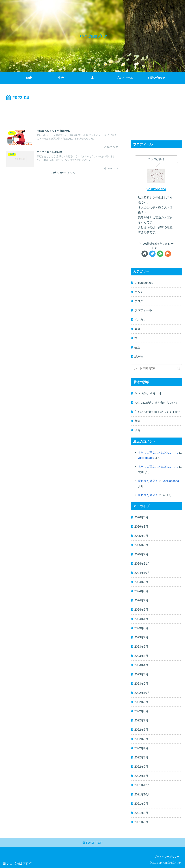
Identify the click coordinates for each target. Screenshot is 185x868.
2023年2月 (141, 684)
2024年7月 (141, 600)
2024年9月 (141, 582)
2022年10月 (142, 693)
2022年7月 (141, 720)
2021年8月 (141, 813)
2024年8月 (141, 591)
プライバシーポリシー (167, 857)
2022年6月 (141, 730)
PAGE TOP (92, 843)
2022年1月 (141, 776)
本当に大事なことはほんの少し (158, 453)
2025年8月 (141, 545)
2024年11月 (142, 564)
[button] (178, 368)
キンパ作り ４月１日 (148, 393)
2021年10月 (142, 794)
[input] (156, 368)
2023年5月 (141, 656)
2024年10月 (142, 573)
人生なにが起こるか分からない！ (156, 403)
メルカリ (140, 319)
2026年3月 (141, 527)
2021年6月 (141, 822)
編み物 (139, 356)
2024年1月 (141, 619)
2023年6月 (141, 647)
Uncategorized (144, 283)
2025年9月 (141, 536)
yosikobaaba (156, 189)
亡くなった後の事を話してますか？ (158, 412)
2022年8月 (141, 711)
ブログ (139, 301)
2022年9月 (141, 702)
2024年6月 (141, 610)
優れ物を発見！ (148, 481)
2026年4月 (141, 517)
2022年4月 (141, 748)
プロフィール (143, 310)
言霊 (137, 421)
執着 (137, 430)
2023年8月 (141, 628)
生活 (137, 347)
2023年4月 (141, 665)
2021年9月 (141, 804)
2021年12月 (142, 785)
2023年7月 (141, 637)
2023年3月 (141, 674)
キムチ (139, 292)
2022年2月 (141, 767)
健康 (137, 329)
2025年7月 (141, 554)
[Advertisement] (63, 113)
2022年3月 (141, 757)
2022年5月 (141, 739)
